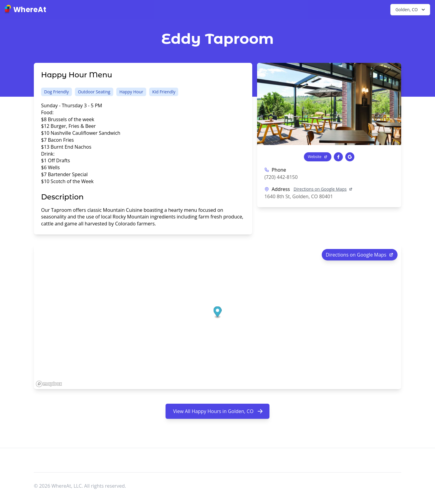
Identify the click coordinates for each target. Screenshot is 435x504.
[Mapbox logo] (49, 384)
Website (318, 157)
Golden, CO (411, 10)
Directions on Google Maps (323, 189)
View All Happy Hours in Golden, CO (218, 411)
